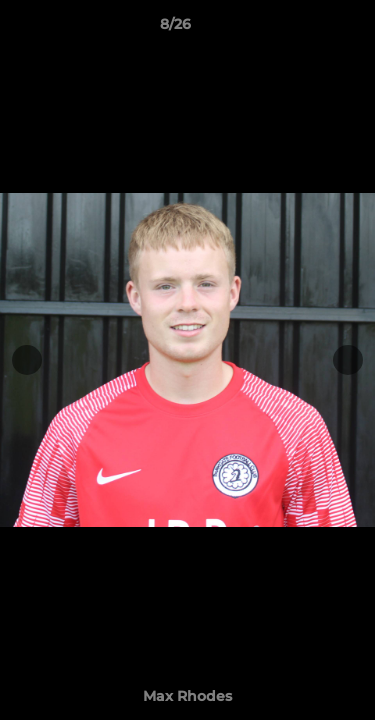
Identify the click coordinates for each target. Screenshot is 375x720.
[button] (303, 29)
